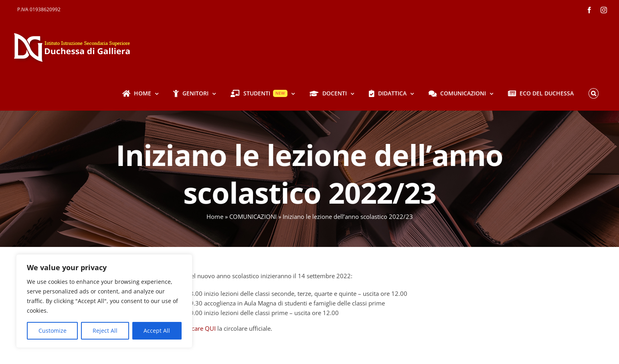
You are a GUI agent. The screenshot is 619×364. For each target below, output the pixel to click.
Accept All (157, 331)
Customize (53, 331)
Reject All (105, 331)
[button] (593, 93)
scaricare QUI (197, 328)
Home (215, 216)
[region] (104, 301)
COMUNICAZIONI (253, 216)
